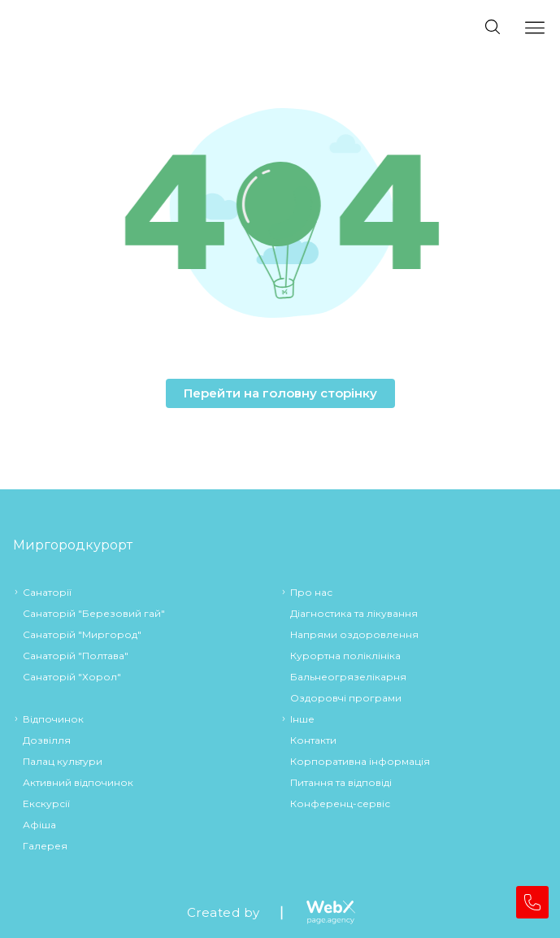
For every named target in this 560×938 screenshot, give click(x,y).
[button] (280, 216)
